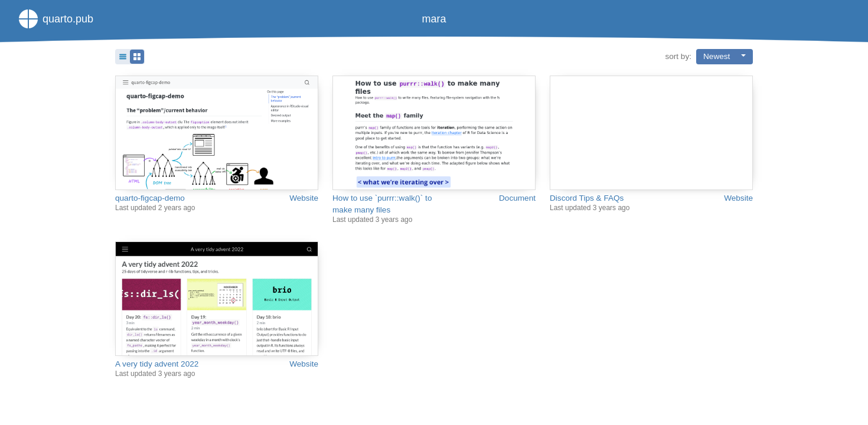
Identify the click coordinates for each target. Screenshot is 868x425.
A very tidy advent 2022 (157, 364)
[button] (130, 57)
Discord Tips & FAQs (587, 198)
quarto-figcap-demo (150, 198)
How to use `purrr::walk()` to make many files (382, 204)
